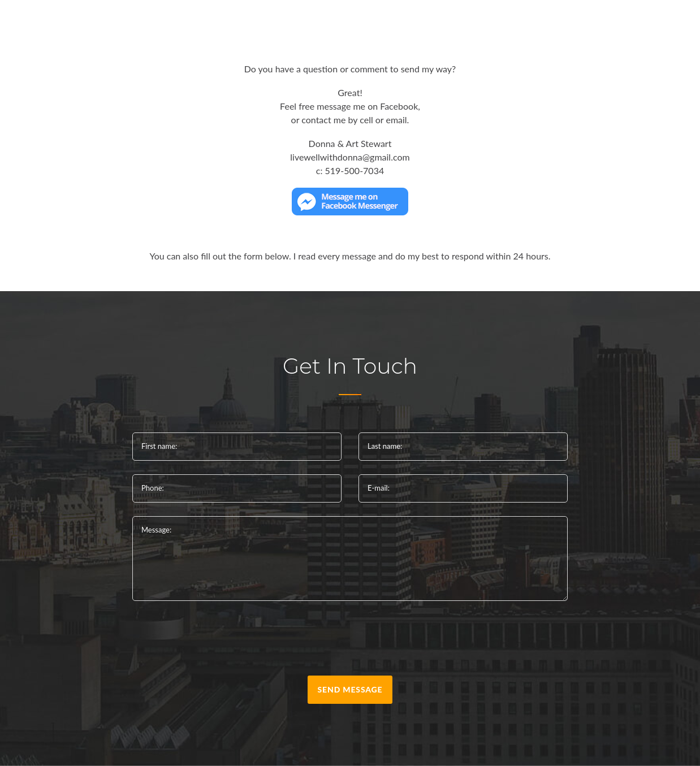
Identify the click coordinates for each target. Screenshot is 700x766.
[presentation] (350, 640)
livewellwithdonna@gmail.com (350, 157)
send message (350, 689)
